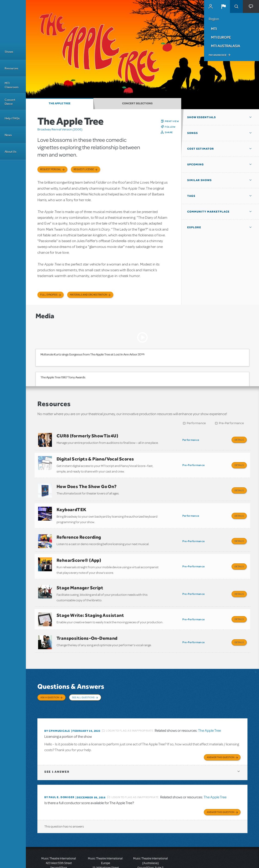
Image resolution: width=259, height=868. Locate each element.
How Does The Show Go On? (87, 482)
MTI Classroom (12, 85)
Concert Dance (10, 102)
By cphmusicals (57, 703)
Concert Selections (137, 103)
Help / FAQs (12, 118)
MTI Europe (221, 37)
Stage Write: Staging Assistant (90, 599)
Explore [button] (194, 227)
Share (169, 132)
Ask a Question (50, 677)
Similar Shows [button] (199, 180)
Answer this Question (221, 729)
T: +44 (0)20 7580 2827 (106, 847)
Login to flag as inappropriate (130, 703)
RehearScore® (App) (79, 549)
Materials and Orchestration (89, 295)
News (8, 135)
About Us (11, 152)
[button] (223, 6)
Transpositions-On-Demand (87, 620)
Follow (170, 127)
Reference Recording (79, 528)
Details (239, 440)
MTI (214, 29)
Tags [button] (191, 196)
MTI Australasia (226, 46)
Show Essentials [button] (202, 117)
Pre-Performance (231, 423)
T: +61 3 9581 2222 (151, 856)
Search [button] (236, 6)
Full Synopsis (49, 295)
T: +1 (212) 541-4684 (59, 847)
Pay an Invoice (218, 55)
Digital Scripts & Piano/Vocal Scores (95, 457)
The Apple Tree (60, 103)
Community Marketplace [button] (208, 212)
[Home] (13, 22)
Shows (9, 52)
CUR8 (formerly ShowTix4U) (87, 436)
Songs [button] (193, 133)
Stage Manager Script (80, 574)
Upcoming (196, 164)
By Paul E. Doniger (59, 769)
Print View (172, 121)
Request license (84, 169)
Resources (11, 68)
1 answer (57, 743)
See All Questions (83, 677)
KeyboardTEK (71, 503)
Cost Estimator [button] (201, 149)
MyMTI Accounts (211, 6)
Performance (196, 423)
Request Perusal (51, 169)
